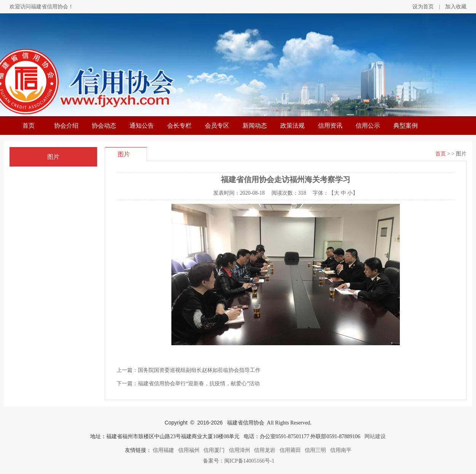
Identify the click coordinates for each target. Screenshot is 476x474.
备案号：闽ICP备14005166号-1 (238, 461)
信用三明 (315, 450)
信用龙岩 (265, 450)
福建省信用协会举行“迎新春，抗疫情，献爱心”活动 (199, 384)
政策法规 (292, 126)
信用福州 (189, 450)
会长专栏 (179, 126)
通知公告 (142, 126)
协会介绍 (66, 126)
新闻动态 (255, 126)
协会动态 (104, 126)
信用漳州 (240, 450)
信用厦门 (214, 450)
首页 (29, 126)
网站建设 (375, 436)
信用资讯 (330, 126)
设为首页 (423, 7)
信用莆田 (290, 450)
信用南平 (341, 450)
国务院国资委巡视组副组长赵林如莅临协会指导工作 (199, 370)
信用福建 (163, 450)
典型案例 (406, 126)
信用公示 (368, 126)
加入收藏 (456, 7)
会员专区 (217, 126)
